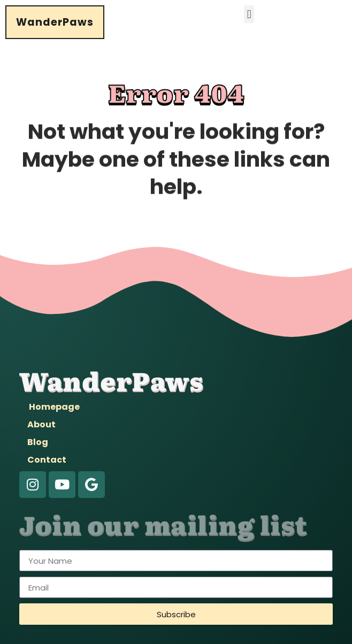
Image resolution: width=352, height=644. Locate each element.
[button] (249, 14)
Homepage (54, 407)
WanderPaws (55, 22)
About (41, 424)
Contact (47, 460)
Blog (38, 442)
